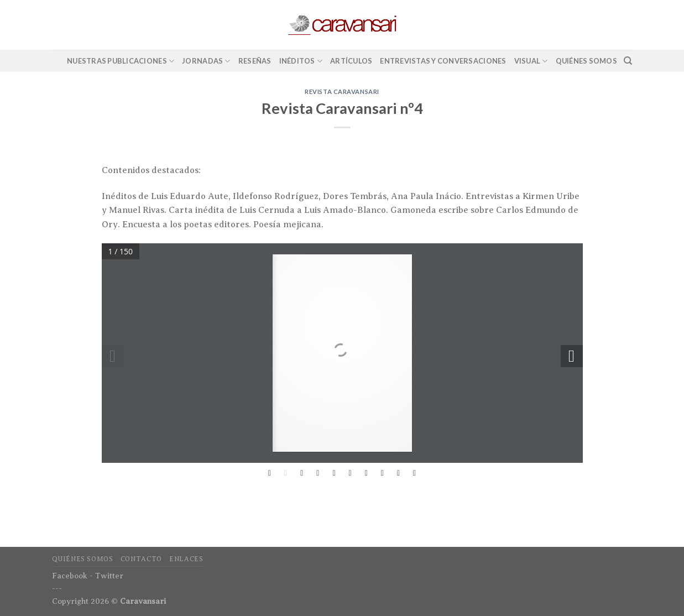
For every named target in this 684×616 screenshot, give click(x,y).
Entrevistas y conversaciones (443, 61)
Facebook (70, 576)
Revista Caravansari (342, 92)
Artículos (351, 61)
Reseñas (255, 61)
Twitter (109, 576)
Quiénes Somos (586, 61)
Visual (531, 61)
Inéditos (301, 61)
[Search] (628, 61)
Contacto (141, 559)
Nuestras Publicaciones (121, 61)
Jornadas (206, 61)
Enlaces (186, 559)
